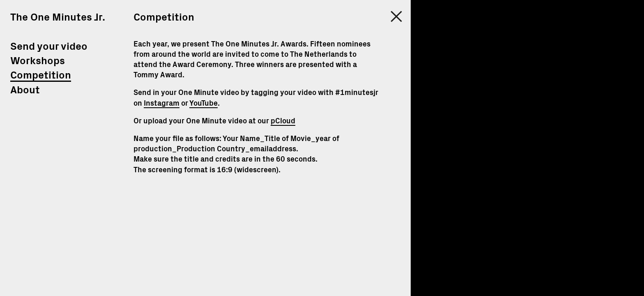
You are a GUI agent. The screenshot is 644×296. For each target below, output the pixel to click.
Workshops (38, 61)
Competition (41, 75)
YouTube (204, 104)
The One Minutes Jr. (58, 17)
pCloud (283, 121)
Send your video (49, 47)
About (25, 90)
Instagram (162, 104)
